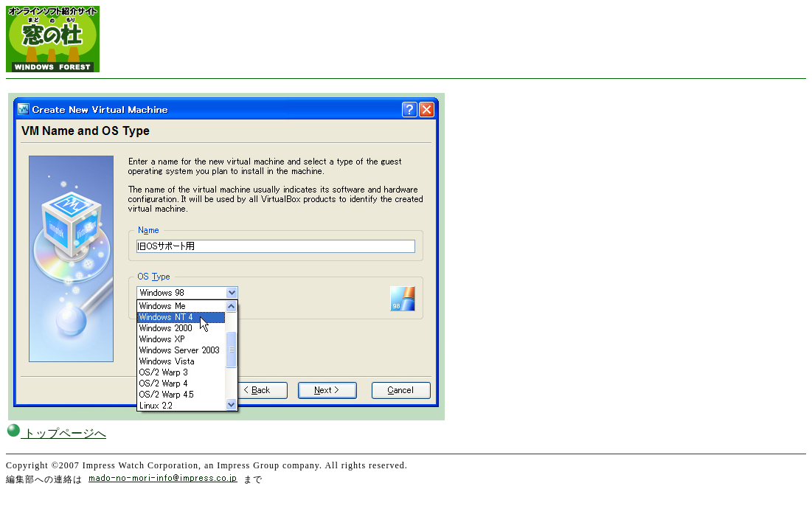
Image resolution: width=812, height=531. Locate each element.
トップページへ (56, 433)
